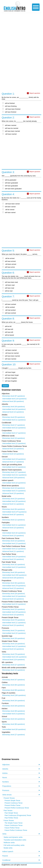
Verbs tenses (7, 795)
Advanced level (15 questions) (13, 493)
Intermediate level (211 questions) (14, 475)
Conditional (6, 860)
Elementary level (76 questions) (14, 620)
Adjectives (6, 765)
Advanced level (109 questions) (13, 478)
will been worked (9, 304)
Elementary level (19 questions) (14, 644)
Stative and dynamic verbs (13, 837)
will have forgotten (10, 381)
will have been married (11, 131)
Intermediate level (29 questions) (14, 612)
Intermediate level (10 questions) (14, 483)
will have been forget (10, 375)
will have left (8, 329)
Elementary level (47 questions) (14, 680)
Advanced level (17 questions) (13, 462)
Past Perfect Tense (11, 818)
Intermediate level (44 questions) (14, 409)
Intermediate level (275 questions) (14, 512)
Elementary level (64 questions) (14, 509)
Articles (5, 773)
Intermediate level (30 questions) (14, 501)
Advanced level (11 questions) (13, 504)
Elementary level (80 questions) (14, 724)
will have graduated (10, 186)
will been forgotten (10, 378)
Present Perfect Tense (12, 805)
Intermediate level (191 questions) (14, 657)
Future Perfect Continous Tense (16, 830)
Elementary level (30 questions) (14, 638)
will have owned (9, 212)
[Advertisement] (21, 36)
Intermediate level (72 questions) (14, 491)
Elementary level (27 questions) (14, 665)
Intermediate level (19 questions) (14, 459)
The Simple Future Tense (14, 823)
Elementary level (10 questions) (14, 438)
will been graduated (10, 183)
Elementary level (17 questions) (14, 425)
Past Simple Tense (11, 813)
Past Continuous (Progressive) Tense (18, 815)
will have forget (9, 372)
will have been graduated (12, 189)
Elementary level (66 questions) (14, 690)
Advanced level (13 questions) (13, 412)
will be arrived (8, 258)
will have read (8, 288)
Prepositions (7, 786)
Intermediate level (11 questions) (14, 420)
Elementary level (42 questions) (14, 564)
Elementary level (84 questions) (14, 685)
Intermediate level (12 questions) (14, 443)
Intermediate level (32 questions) (14, 533)
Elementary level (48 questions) (14, 572)
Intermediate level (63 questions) (14, 729)
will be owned (8, 210)
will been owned (9, 207)
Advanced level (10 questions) (13, 449)
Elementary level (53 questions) (14, 417)
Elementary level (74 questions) (14, 630)
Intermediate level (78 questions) (14, 586)
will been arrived (9, 264)
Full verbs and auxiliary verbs (14, 845)
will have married (9, 134)
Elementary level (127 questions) (14, 472)
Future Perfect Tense (12, 828)
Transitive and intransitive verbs (15, 840)
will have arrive (9, 267)
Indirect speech (8, 851)
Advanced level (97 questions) (13, 515)
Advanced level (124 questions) (13, 660)
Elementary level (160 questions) (14, 695)
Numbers (6, 782)
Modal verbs (8, 848)
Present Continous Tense (14, 803)
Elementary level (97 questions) (14, 396)
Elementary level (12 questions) (14, 520)
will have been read (10, 282)
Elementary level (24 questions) (14, 499)
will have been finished (11, 109)
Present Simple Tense (12, 800)
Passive (5, 856)
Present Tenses (9, 798)
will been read (8, 285)
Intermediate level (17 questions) (14, 433)
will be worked (8, 307)
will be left (7, 326)
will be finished (8, 103)
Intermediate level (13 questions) (14, 543)
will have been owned (11, 204)
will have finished (9, 112)
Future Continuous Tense (14, 825)
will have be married (10, 128)
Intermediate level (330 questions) (14, 575)
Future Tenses (9, 820)
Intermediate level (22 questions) (14, 428)
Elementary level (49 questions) (14, 407)
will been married (9, 125)
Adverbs (5, 769)
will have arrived (9, 261)
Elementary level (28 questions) (14, 594)
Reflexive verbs (9, 843)
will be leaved (8, 335)
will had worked (9, 310)
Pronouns (6, 790)
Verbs (4, 834)
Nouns (5, 777)
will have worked (9, 313)
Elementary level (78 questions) (14, 654)
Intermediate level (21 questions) (14, 604)
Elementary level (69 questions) (14, 711)
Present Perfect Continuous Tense (17, 808)
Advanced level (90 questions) (13, 401)
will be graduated (9, 180)
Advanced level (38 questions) (13, 578)
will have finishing (9, 106)
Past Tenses (8, 810)
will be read (7, 291)
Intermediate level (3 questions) (13, 714)
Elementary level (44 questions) (14, 701)
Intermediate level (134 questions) (14, 399)
